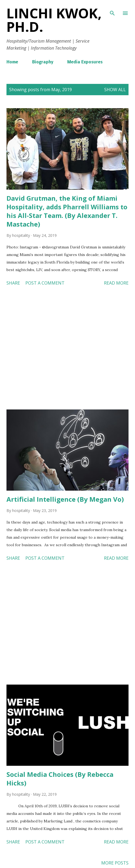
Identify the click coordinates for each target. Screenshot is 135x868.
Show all (115, 90)
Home (12, 62)
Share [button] (13, 283)
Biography (43, 62)
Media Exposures (85, 62)
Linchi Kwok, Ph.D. (54, 20)
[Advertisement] (67, 349)
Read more (116, 283)
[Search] (112, 10)
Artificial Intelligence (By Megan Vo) (65, 499)
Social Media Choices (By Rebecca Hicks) (60, 779)
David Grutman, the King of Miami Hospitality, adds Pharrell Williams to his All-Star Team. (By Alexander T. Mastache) (67, 211)
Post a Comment (45, 283)
